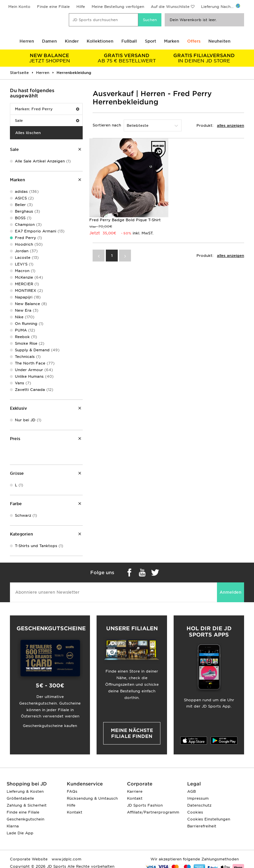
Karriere (135, 791)
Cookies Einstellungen (209, 819)
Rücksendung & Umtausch (92, 798)
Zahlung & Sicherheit (27, 805)
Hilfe (81, 7)
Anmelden (231, 592)
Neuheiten (219, 41)
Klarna (13, 826)
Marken (172, 41)
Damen (49, 41)
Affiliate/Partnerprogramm (153, 812)
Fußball (129, 41)
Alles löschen (28, 133)
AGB (191, 791)
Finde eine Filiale (53, 7)
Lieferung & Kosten (25, 791)
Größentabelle (20, 798)
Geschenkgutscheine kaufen (50, 726)
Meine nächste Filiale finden (132, 733)
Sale (47, 121)
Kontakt (75, 812)
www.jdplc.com (66, 859)
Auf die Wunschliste (170, 7)
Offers (194, 41)
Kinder (72, 41)
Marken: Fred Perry (47, 109)
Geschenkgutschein (25, 819)
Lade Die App (20, 833)
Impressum (198, 798)
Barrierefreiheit (202, 826)
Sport (150, 41)
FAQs (72, 791)
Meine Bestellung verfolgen (118, 7)
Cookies (195, 812)
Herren (27, 41)
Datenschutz (199, 805)
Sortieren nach (107, 125)
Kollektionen (100, 41)
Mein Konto (19, 7)
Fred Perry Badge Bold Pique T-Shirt (125, 220)
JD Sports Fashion (145, 805)
